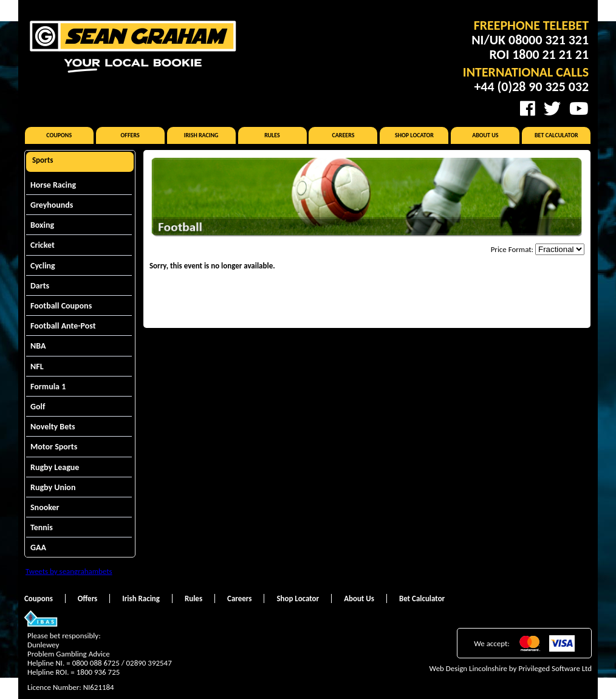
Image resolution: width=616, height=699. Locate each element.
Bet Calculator (556, 135)
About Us (485, 135)
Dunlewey (43, 645)
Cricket (43, 245)
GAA (38, 547)
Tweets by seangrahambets (69, 571)
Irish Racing (201, 135)
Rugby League (55, 467)
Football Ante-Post (63, 326)
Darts (40, 286)
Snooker (45, 507)
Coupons (59, 135)
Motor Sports (54, 447)
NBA (38, 346)
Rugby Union (53, 487)
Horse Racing (53, 185)
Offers (130, 135)
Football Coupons (61, 306)
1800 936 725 (98, 672)
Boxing (42, 225)
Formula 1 (48, 387)
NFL (37, 367)
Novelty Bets (53, 427)
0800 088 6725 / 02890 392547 (122, 663)
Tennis (42, 527)
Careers (343, 135)
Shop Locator (414, 135)
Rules (272, 135)
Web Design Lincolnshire (468, 668)
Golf (38, 407)
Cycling (43, 266)
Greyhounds (52, 205)
